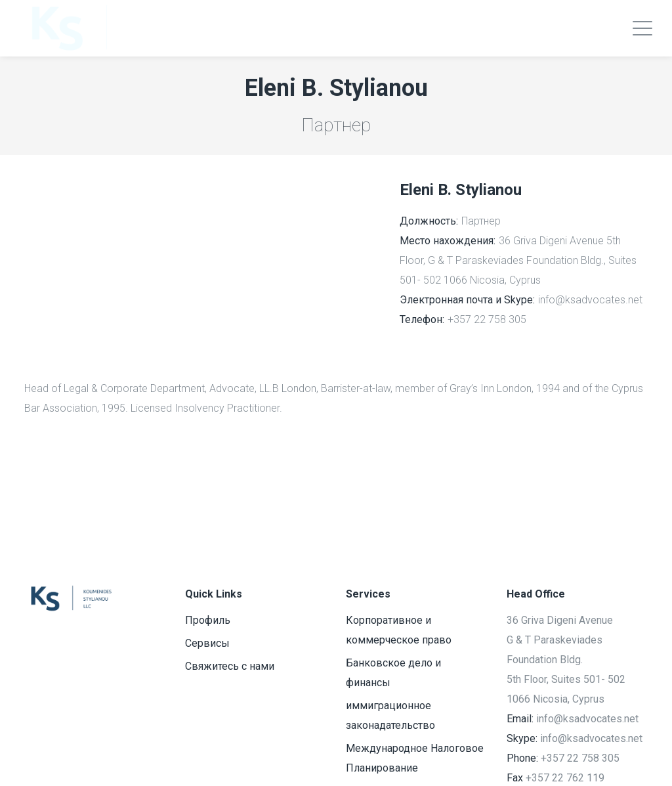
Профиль (208, 620)
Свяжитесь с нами (230, 666)
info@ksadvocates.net (590, 300)
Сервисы (207, 643)
